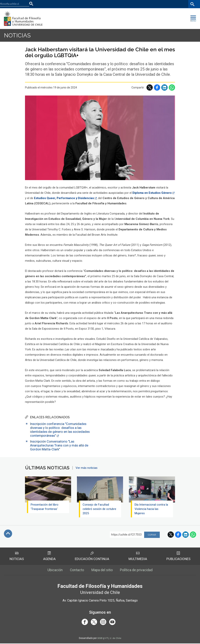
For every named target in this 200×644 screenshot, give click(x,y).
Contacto (77, 570)
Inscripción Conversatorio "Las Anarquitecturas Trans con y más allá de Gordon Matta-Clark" (59, 445)
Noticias (17, 35)
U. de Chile (116, 639)
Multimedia (138, 556)
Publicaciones (178, 556)
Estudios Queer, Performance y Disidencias (64, 198)
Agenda (49, 556)
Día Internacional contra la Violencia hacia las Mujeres (151, 509)
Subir (8, 534)
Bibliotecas (180, 4)
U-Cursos (151, 4)
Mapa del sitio (102, 570)
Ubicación (55, 570)
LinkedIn (164, 87)
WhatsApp (172, 87)
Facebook (157, 87)
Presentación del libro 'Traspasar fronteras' (45, 507)
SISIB (100, 639)
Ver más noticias (87, 468)
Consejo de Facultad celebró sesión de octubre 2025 (100, 509)
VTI (107, 639)
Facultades (131, 4)
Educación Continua (92, 556)
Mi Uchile (165, 4)
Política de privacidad (137, 570)
